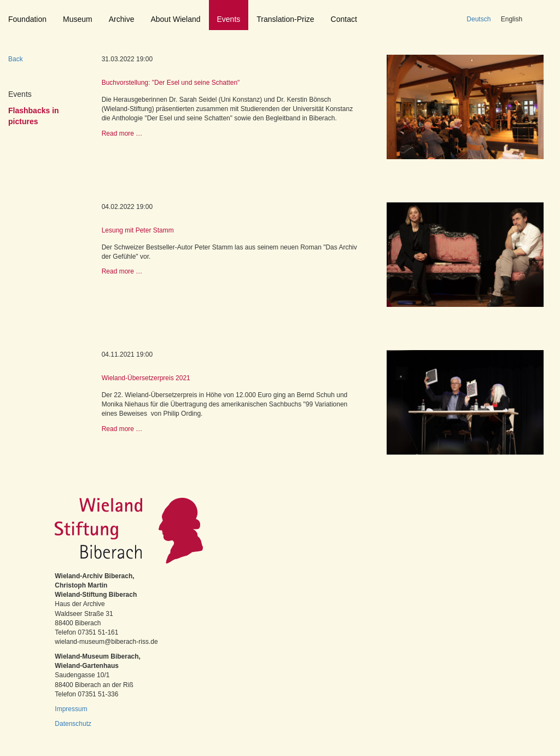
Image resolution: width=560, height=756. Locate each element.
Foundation (27, 19)
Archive (122, 19)
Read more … (122, 133)
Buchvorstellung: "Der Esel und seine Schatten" (171, 83)
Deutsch (479, 19)
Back (16, 59)
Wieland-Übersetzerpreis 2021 (146, 378)
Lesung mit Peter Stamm (138, 230)
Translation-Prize (285, 19)
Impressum (71, 709)
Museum (78, 19)
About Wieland (175, 19)
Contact (344, 19)
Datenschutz (73, 724)
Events (229, 19)
